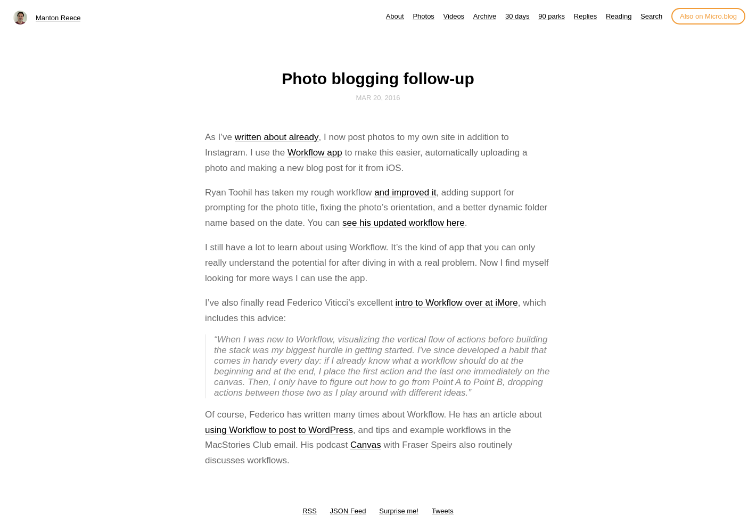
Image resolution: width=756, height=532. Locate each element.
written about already (277, 137)
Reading (619, 16)
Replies (585, 16)
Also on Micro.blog (708, 16)
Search (651, 16)
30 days (517, 16)
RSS (310, 511)
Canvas (366, 445)
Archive (485, 16)
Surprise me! (399, 511)
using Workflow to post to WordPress (279, 430)
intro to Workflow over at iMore (456, 303)
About (395, 16)
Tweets (443, 511)
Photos (423, 16)
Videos (454, 16)
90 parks (552, 16)
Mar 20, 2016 (378, 98)
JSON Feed (348, 511)
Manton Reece (58, 18)
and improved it (405, 193)
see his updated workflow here (404, 223)
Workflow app (315, 153)
